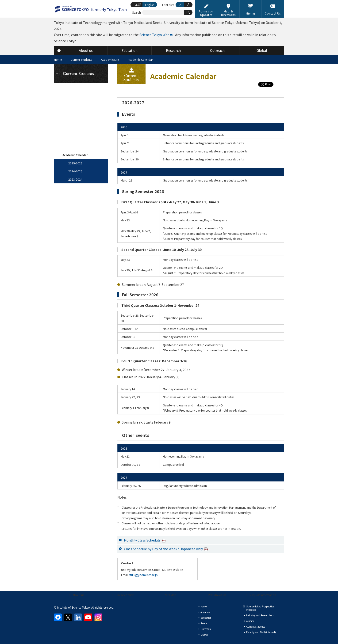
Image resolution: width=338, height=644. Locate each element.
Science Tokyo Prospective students (260, 608)
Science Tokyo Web (154, 35)
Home (58, 59)
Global (204, 635)
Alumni (250, 621)
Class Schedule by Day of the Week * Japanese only (166, 549)
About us (78, 595)
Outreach (206, 629)
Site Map (171, 595)
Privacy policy (125, 595)
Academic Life (110, 59)
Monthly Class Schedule (145, 540)
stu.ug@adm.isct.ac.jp (143, 575)
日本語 (137, 5)
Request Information (263, 595)
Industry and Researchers (260, 615)
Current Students (81, 59)
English (150, 5)
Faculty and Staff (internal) (261, 632)
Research (205, 623)
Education (206, 618)
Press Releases (217, 595)
